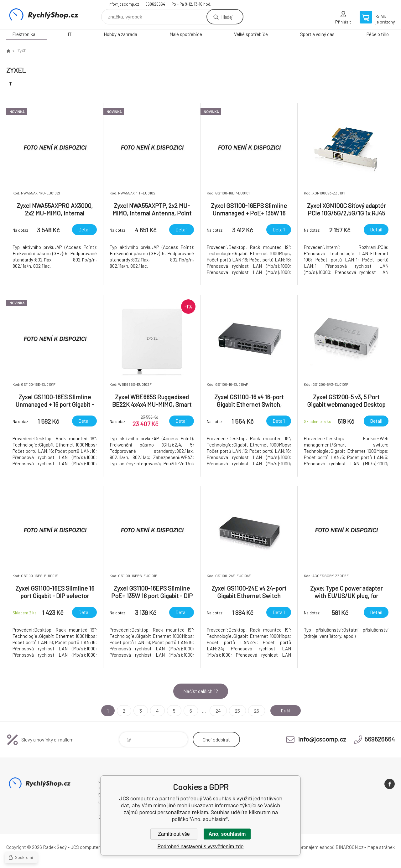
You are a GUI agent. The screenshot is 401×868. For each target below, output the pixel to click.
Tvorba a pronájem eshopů (308, 847)
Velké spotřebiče (251, 34)
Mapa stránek (381, 847)
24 (215, 711)
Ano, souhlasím (227, 834)
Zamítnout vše (174, 834)
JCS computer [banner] (44, 15)
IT (70, 34)
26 (254, 711)
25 (235, 711)
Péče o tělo (378, 34)
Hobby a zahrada (120, 34)
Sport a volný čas (317, 34)
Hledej (227, 17)
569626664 (155, 4)
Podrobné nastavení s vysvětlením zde (201, 847)
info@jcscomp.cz (124, 4)
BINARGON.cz (349, 847)
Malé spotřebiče (186, 34)
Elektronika (24, 34)
